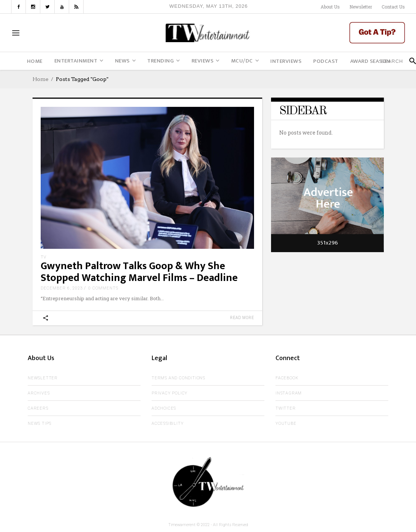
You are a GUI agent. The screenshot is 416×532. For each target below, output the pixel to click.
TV (44, 257)
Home (40, 79)
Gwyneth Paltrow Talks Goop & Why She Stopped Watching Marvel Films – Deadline (139, 272)
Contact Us (393, 7)
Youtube (286, 423)
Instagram (289, 393)
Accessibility (168, 423)
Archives (39, 393)
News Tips (40, 423)
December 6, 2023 (62, 288)
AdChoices (164, 408)
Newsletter (361, 7)
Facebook (287, 378)
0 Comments (103, 288)
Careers (38, 408)
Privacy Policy (170, 393)
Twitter (286, 408)
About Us (330, 7)
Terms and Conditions (178, 378)
